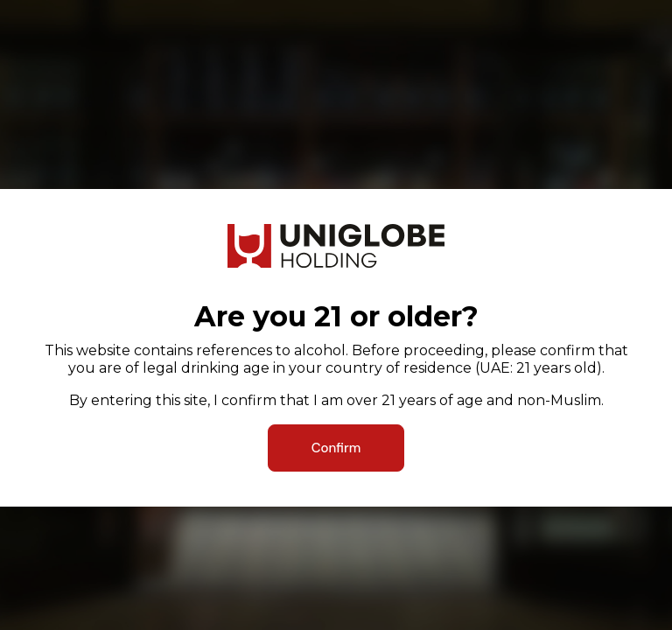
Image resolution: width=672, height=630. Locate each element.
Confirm (336, 448)
